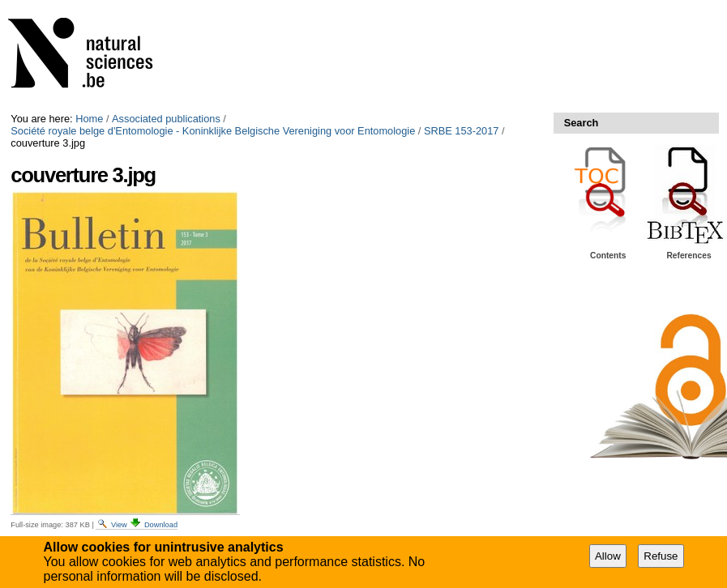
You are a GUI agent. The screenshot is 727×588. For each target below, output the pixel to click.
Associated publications (166, 119)
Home (89, 119)
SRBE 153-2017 (461, 131)
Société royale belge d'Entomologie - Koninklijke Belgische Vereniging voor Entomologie (213, 131)
